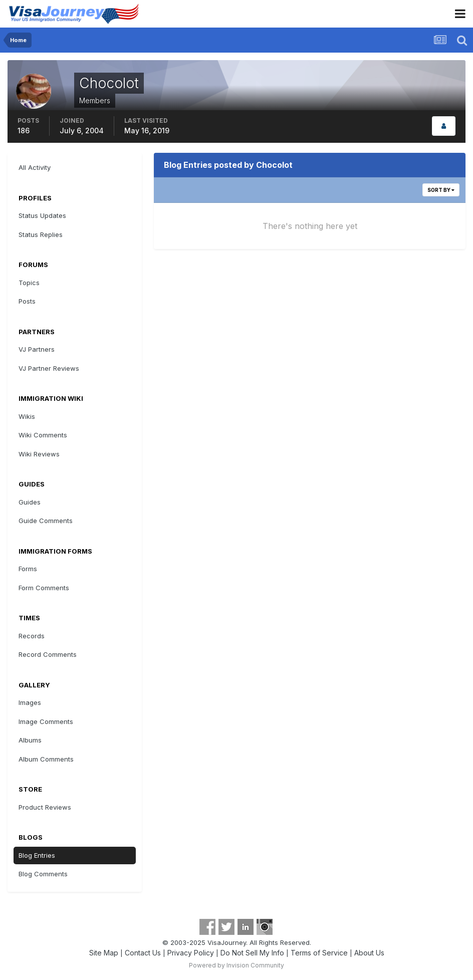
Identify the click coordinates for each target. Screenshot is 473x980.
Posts (27, 301)
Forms (28, 569)
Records (32, 636)
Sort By (441, 190)
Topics (29, 283)
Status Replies (41, 234)
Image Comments (46, 721)
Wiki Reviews (39, 454)
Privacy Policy (191, 953)
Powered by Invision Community (237, 965)
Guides (30, 502)
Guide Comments (46, 521)
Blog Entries (37, 855)
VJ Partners (37, 349)
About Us (369, 953)
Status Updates (42, 215)
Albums (30, 740)
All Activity (35, 167)
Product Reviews (45, 807)
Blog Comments (43, 874)
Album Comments (46, 759)
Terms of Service (319, 953)
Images (30, 702)
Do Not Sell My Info (252, 953)
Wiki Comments (43, 435)
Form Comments (44, 588)
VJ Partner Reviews (49, 368)
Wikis (27, 416)
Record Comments (48, 654)
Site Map (104, 953)
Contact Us (143, 953)
